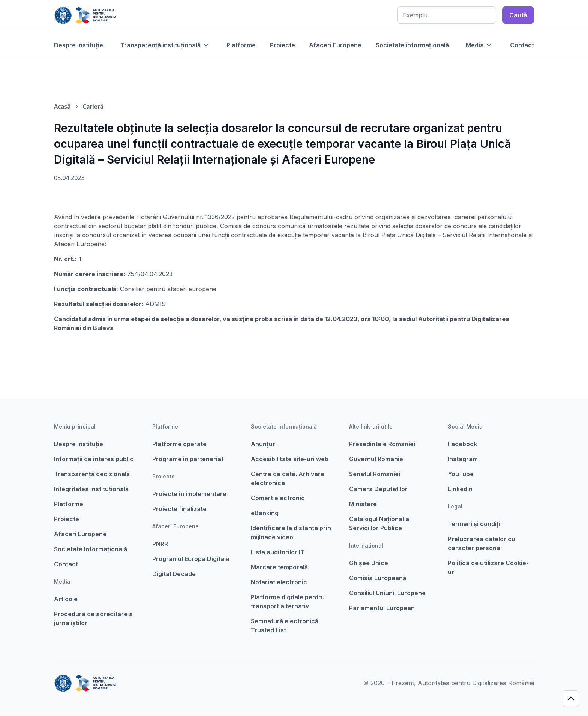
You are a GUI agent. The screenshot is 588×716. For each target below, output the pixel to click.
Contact (522, 45)
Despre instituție (79, 45)
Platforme (241, 45)
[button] (165, 45)
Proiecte (283, 45)
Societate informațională (412, 45)
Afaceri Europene (335, 45)
